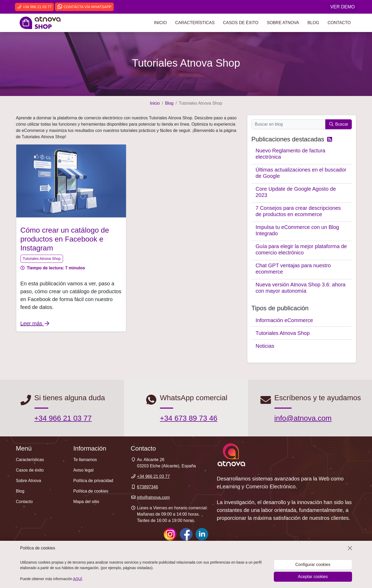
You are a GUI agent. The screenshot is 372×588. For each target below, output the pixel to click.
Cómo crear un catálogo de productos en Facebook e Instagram (65, 239)
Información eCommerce (284, 320)
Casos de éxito (241, 23)
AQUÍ (77, 579)
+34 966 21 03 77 (35, 7)
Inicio (160, 23)
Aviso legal (83, 470)
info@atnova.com (303, 418)
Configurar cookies (313, 565)
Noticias (265, 346)
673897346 (148, 487)
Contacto (339, 23)
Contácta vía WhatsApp (84, 7)
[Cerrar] (350, 548)
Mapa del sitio (86, 502)
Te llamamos (85, 460)
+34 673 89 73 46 (189, 418)
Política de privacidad (93, 481)
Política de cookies (91, 491)
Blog (313, 23)
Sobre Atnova (283, 23)
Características (195, 23)
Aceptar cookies (313, 577)
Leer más (35, 323)
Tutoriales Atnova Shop (42, 259)
